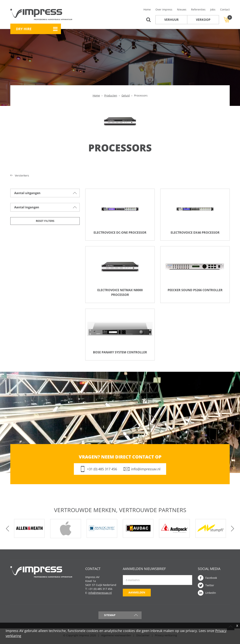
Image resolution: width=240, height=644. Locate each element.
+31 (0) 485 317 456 (102, 471)
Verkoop (203, 20)
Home (147, 9)
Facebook (211, 579)
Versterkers (22, 175)
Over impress (164, 9)
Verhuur (171, 20)
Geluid (126, 95)
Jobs (213, 9)
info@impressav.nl (146, 471)
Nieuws (182, 9)
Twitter (210, 587)
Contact (225, 9)
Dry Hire (24, 29)
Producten (111, 95)
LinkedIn (211, 594)
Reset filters (45, 221)
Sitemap (110, 617)
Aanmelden (137, 594)
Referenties (198, 9)
